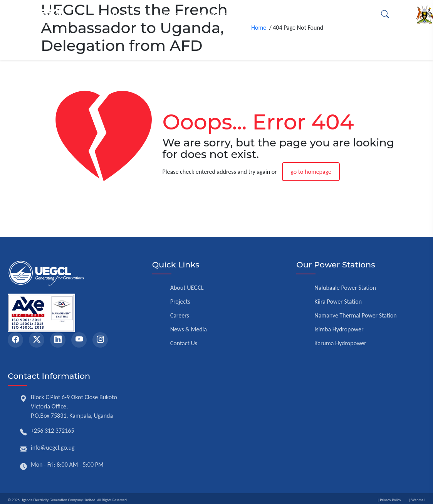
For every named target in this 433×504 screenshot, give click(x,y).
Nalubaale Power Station (345, 288)
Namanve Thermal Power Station (355, 315)
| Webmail (417, 500)
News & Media (189, 329)
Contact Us (184, 343)
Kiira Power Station (338, 302)
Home (260, 32)
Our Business (160, 15)
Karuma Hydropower (340, 343)
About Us (107, 15)
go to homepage (311, 172)
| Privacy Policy (389, 500)
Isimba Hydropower (339, 329)
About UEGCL (187, 288)
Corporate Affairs (223, 15)
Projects (180, 302)
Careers (180, 315)
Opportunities (338, 15)
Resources (282, 15)
